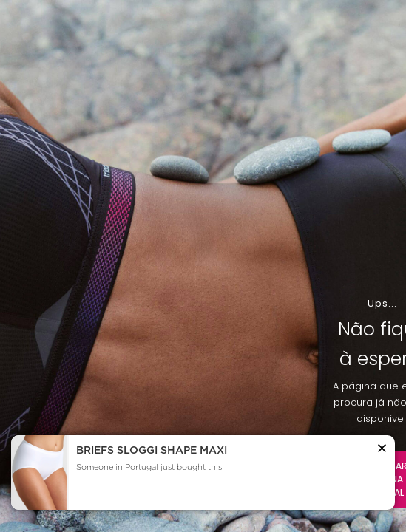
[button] (382, 451)
